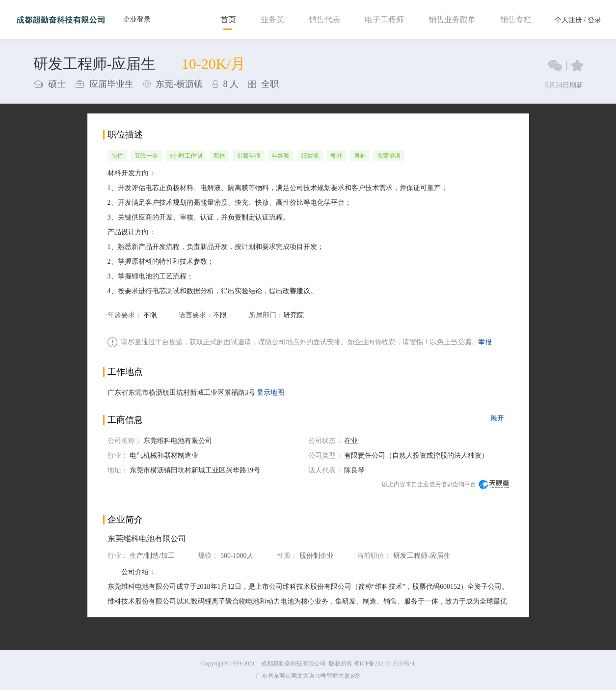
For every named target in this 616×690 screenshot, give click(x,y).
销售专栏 (516, 19)
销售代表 (324, 19)
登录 (594, 20)
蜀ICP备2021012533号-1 (385, 663)
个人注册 (568, 20)
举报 (485, 342)
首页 (228, 19)
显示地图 (270, 393)
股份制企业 (317, 556)
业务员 (272, 19)
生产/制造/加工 (152, 556)
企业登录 (137, 19)
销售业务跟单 (452, 19)
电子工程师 (384, 19)
